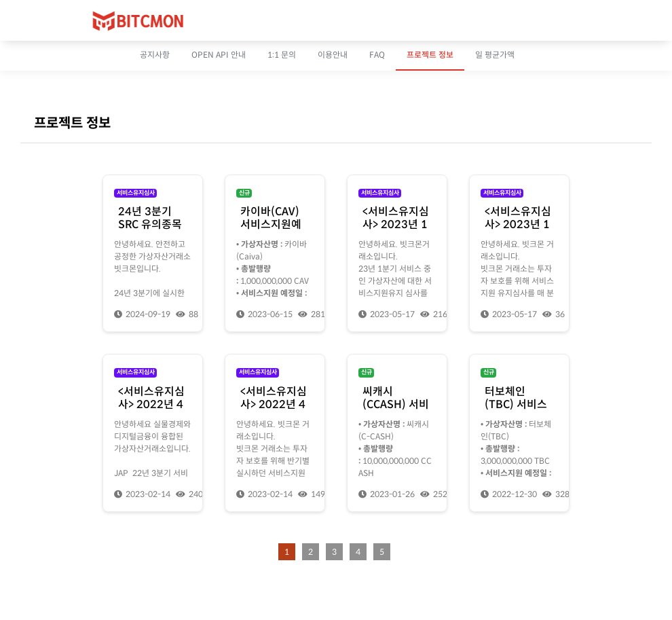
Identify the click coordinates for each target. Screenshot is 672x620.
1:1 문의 (282, 55)
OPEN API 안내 (219, 55)
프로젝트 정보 (430, 55)
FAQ (377, 55)
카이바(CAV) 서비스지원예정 (271, 224)
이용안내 (333, 55)
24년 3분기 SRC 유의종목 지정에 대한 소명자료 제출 (151, 231)
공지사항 (155, 55)
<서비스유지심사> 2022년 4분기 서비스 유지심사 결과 (151, 411)
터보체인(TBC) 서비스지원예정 (516, 404)
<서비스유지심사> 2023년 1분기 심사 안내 (518, 224)
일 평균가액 (495, 55)
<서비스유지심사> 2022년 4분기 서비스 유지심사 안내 (274, 411)
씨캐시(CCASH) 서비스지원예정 (396, 404)
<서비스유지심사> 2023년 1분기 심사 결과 (396, 224)
